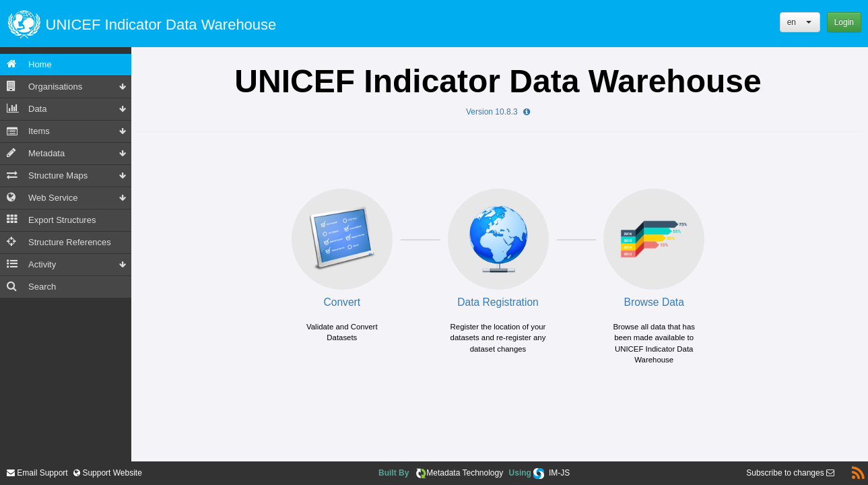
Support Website (111, 473)
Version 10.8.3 (498, 112)
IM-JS (559, 473)
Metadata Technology (465, 473)
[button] (800, 22)
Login (844, 22)
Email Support (37, 473)
